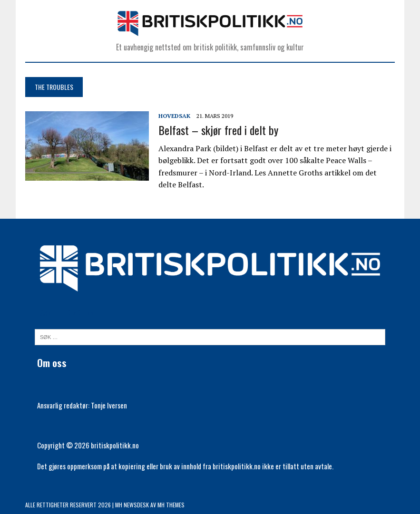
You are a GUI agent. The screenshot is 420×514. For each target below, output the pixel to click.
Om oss (52, 363)
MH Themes (171, 505)
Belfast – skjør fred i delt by (218, 130)
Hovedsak (174, 116)
